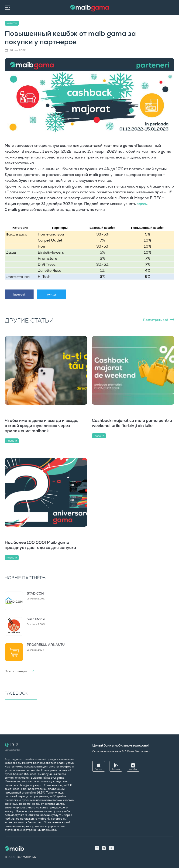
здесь (142, 204)
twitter (52, 295)
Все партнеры (16, 671)
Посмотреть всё (155, 320)
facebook (19, 295)
